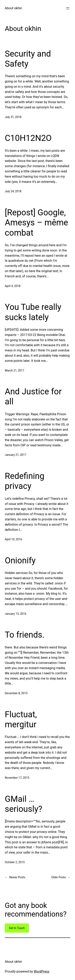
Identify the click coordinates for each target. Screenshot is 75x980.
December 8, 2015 (16, 693)
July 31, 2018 (13, 117)
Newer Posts (15, 877)
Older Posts (61, 877)
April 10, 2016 (13, 539)
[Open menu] (68, 8)
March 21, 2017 (14, 370)
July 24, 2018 (13, 191)
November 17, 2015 (17, 778)
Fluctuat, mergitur (21, 719)
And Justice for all (33, 396)
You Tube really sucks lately (33, 312)
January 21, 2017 (16, 455)
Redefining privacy (25, 481)
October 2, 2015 (15, 862)
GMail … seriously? (23, 804)
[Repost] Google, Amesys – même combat (36, 223)
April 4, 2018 (13, 286)
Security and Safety (28, 59)
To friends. (25, 635)
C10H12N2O (28, 138)
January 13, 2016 (16, 614)
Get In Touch (17, 928)
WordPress (42, 971)
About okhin (13, 8)
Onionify (20, 560)
